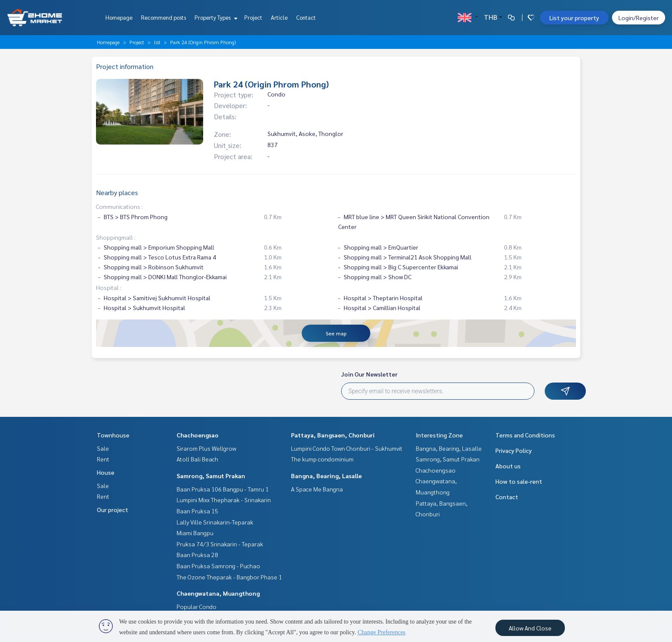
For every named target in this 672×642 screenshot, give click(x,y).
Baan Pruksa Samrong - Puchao (218, 566)
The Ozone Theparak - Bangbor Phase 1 (229, 577)
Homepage (119, 17)
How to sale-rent (519, 481)
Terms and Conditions (525, 435)
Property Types (215, 17)
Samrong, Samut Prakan (211, 476)
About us (508, 466)
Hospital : (109, 287)
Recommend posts (163, 17)
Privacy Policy (514, 450)
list (157, 42)
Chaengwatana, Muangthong (218, 593)
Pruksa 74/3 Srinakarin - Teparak (220, 544)
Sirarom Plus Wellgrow (206, 448)
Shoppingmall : (116, 237)
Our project (112, 509)
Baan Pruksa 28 (197, 555)
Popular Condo (196, 606)
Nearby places (117, 192)
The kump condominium (322, 459)
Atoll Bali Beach (197, 459)
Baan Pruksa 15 (197, 511)
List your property (574, 18)
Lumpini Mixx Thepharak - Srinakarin (224, 500)
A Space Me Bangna (317, 489)
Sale (103, 448)
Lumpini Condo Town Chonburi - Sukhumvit (347, 448)
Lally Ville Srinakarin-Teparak (215, 522)
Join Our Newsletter (369, 374)
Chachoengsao (198, 435)
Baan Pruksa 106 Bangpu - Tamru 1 (223, 489)
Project (253, 17)
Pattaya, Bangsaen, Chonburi (333, 435)
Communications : (119, 206)
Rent (103, 459)
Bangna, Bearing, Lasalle (326, 476)
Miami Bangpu (195, 533)
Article (279, 17)
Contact (306, 17)
